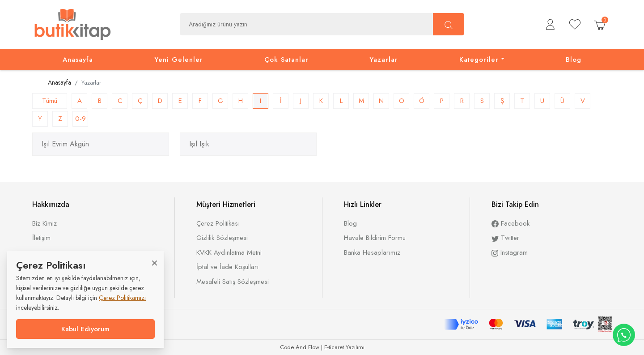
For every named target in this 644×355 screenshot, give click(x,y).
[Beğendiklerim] (575, 24)
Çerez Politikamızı (122, 298)
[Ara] (449, 24)
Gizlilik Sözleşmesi (222, 238)
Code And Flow (300, 347)
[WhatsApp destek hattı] (624, 335)
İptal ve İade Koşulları (227, 267)
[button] (550, 24)
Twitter (505, 238)
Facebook (511, 223)
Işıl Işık (199, 144)
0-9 (80, 119)
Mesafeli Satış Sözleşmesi (233, 282)
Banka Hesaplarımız (372, 252)
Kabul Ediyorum (85, 329)
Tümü (50, 101)
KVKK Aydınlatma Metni (229, 252)
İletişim (41, 238)
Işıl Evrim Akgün (65, 144)
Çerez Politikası (218, 223)
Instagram (510, 252)
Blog (350, 223)
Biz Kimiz (44, 223)
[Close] (155, 263)
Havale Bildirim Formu (375, 238)
